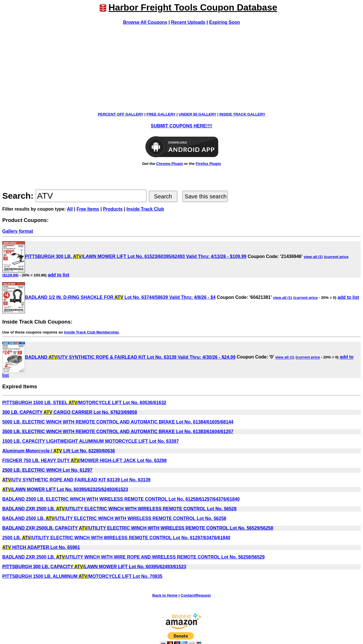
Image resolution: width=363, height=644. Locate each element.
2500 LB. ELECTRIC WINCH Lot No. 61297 (47, 470)
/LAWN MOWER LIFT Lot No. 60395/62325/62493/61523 (65, 489)
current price (306, 298)
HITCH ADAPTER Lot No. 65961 (41, 547)
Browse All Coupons (145, 22)
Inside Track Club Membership (91, 332)
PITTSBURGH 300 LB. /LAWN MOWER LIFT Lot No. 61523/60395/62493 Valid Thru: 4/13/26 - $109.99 (124, 256)
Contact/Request (196, 595)
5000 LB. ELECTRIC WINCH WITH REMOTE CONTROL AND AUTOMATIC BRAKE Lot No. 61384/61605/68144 (118, 422)
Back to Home (165, 595)
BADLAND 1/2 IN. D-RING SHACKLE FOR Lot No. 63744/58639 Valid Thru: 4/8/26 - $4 (109, 297)
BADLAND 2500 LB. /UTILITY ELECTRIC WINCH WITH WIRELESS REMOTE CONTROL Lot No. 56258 (114, 518)
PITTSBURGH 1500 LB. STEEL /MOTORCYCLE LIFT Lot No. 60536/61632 (84, 403)
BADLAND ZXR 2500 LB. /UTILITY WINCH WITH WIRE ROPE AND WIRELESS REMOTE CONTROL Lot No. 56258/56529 (133, 557)
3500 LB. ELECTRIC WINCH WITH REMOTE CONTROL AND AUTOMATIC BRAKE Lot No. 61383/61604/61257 (118, 432)
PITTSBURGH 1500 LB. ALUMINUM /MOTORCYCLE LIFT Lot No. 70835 (82, 576)
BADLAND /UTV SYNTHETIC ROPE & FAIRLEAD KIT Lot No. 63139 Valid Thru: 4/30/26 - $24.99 (119, 357)
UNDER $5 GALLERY (198, 114)
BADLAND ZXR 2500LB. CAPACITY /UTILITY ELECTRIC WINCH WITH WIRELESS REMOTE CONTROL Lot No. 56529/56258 (138, 528)
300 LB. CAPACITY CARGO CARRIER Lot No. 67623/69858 (70, 412)
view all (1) (313, 257)
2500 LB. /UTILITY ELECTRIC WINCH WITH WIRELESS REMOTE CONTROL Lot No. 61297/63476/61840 (116, 538)
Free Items (88, 209)
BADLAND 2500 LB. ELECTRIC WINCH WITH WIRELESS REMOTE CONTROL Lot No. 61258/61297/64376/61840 (121, 499)
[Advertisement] (181, 68)
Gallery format (18, 231)
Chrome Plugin (170, 164)
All (70, 209)
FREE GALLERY (161, 114)
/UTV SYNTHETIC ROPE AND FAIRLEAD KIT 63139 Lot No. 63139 (76, 480)
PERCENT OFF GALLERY (121, 114)
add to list (58, 275)
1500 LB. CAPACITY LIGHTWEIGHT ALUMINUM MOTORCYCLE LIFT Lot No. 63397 (91, 441)
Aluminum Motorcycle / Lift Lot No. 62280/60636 (59, 451)
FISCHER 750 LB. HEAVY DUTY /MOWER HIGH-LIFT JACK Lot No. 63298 (85, 461)
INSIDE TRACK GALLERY (242, 114)
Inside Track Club (145, 209)
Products (113, 209)
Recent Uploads (188, 22)
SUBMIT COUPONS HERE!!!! (182, 126)
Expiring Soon (225, 22)
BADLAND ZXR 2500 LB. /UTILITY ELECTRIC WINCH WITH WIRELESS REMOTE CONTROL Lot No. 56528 (119, 509)
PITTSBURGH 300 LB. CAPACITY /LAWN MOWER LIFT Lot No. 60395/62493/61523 (94, 567)
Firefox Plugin (208, 164)
